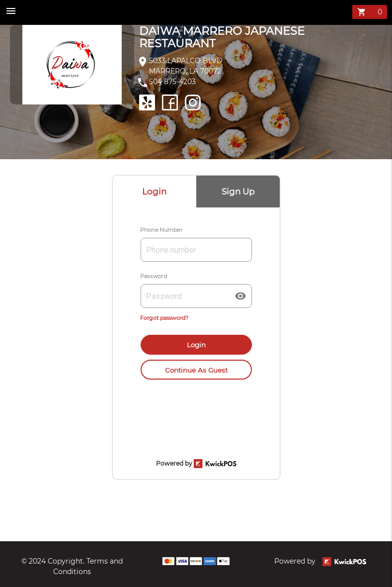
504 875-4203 (172, 82)
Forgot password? (164, 318)
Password (154, 276)
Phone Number (161, 230)
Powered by (320, 561)
